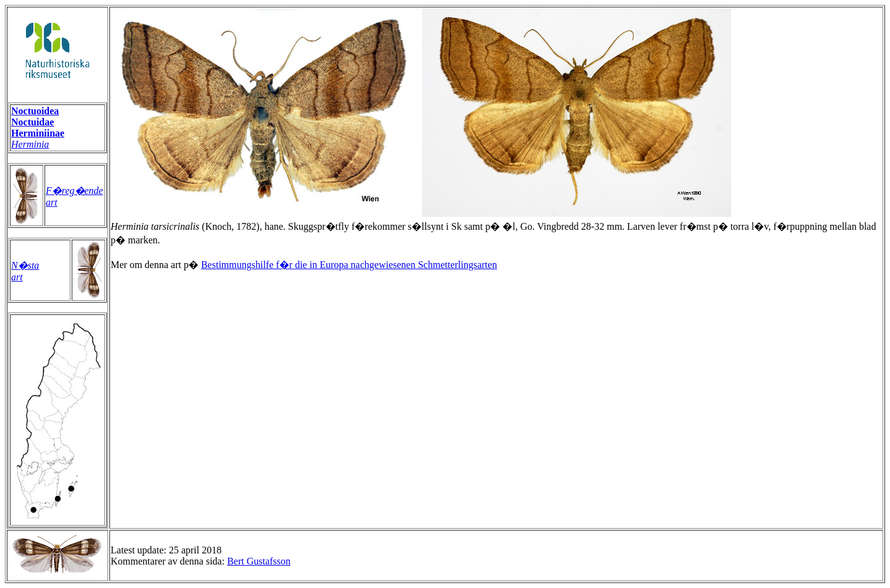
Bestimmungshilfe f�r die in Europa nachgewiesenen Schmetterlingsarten (349, 265)
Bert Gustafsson (259, 561)
